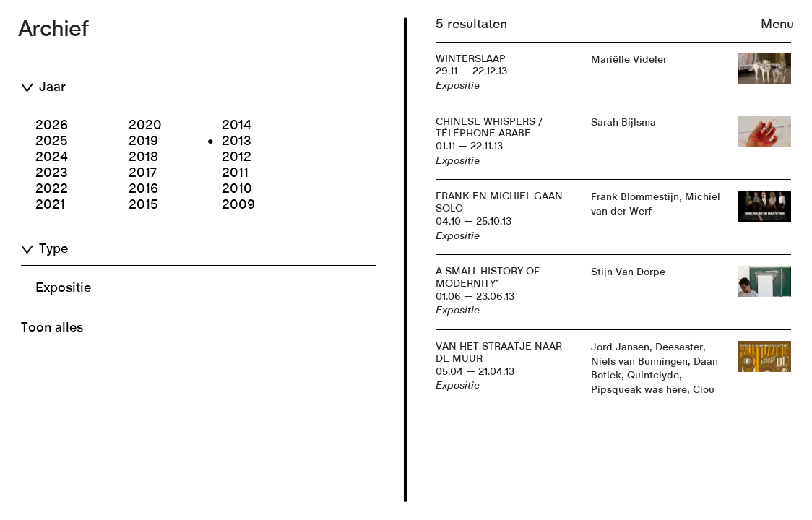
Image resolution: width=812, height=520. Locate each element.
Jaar (52, 87)
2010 (237, 189)
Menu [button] (777, 25)
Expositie (63, 288)
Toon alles (52, 328)
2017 (143, 173)
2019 (143, 142)
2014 (237, 126)
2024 (52, 157)
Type (53, 249)
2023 (52, 173)
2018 (143, 157)
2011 (235, 173)
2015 (143, 205)
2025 (52, 142)
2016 (143, 189)
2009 (238, 205)
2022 (52, 189)
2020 (145, 126)
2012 (237, 157)
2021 (50, 205)
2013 (237, 142)
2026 (52, 126)
